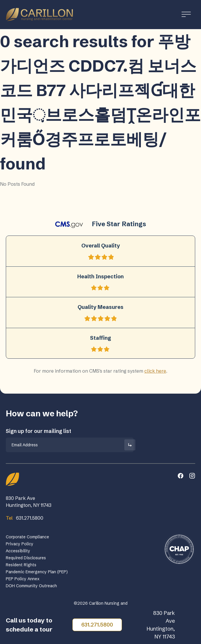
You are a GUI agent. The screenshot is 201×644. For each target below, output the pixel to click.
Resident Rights (21, 565)
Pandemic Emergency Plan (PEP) (37, 572)
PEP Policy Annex (23, 579)
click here (155, 371)
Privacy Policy (20, 544)
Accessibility (18, 551)
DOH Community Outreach (31, 586)
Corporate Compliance (27, 537)
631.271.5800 (97, 625)
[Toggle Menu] (186, 14)
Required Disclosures (26, 558)
